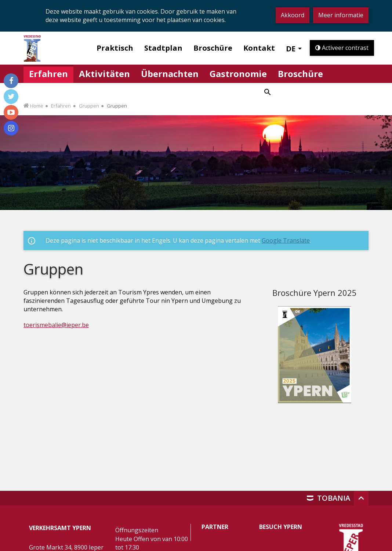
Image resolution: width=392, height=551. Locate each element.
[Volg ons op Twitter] (11, 97)
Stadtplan (163, 48)
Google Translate (286, 240)
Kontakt (259, 48)
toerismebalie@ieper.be (56, 325)
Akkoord (293, 15)
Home (37, 106)
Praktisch (115, 48)
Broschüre (213, 48)
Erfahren (61, 106)
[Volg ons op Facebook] (11, 81)
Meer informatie (341, 15)
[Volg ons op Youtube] (11, 112)
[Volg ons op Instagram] (11, 128)
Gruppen (89, 106)
